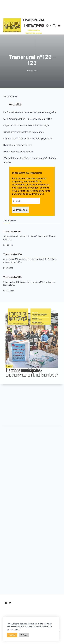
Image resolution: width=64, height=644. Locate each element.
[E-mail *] (26, 201)
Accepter (12, 635)
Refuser (24, 635)
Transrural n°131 (12, 231)
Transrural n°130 (13, 254)
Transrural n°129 (13, 277)
